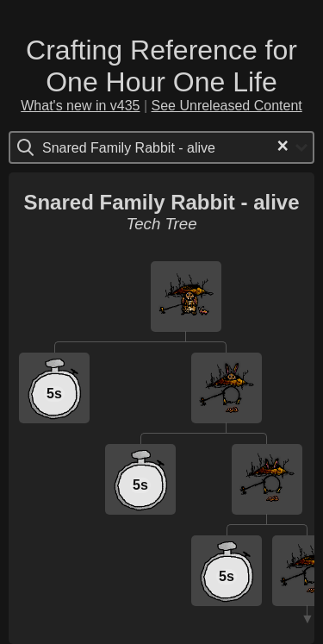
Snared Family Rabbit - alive (161, 202)
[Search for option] (115, 147)
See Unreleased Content (227, 106)
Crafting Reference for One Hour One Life (161, 66)
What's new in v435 (80, 106)
